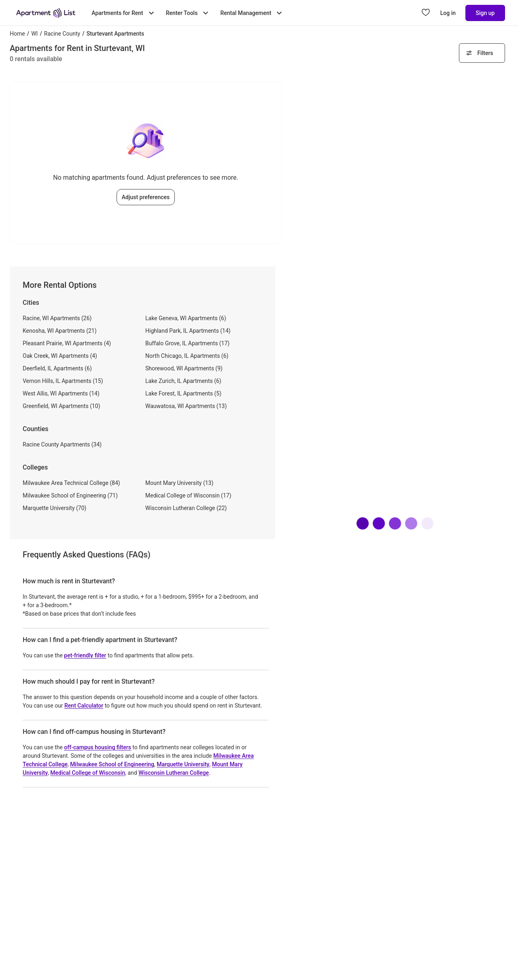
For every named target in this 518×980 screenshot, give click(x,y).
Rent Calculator (84, 706)
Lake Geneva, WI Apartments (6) (186, 318)
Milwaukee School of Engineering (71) (70, 495)
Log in (448, 13)
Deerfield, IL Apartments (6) (57, 368)
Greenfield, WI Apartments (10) (62, 406)
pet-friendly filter (85, 655)
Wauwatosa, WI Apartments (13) (186, 406)
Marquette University (183, 764)
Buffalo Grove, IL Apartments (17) (187, 343)
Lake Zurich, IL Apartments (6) (183, 381)
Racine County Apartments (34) (62, 444)
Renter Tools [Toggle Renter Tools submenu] (188, 13)
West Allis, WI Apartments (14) (61, 393)
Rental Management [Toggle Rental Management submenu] (252, 13)
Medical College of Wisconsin (88, 773)
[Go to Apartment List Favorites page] (426, 13)
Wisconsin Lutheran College (174, 773)
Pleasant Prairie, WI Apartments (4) (67, 343)
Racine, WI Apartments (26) (57, 318)
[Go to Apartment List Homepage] (46, 13)
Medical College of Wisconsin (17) (188, 495)
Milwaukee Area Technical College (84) (71, 483)
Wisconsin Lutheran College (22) (186, 508)
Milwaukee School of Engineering (112, 764)
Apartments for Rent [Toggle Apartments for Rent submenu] (124, 13)
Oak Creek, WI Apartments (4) (60, 356)
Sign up (485, 13)
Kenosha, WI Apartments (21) (60, 331)
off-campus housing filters (98, 747)
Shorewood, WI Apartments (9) (184, 368)
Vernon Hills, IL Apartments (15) (63, 381)
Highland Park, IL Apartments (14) (188, 331)
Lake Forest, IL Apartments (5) (183, 393)
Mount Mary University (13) (179, 483)
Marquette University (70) (54, 508)
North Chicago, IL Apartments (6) (187, 356)
